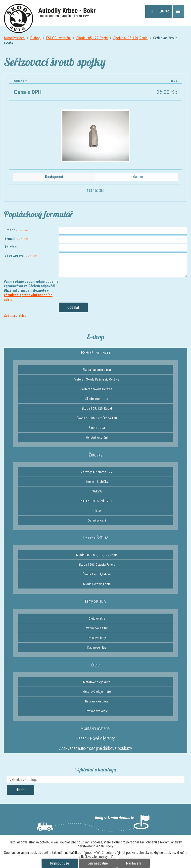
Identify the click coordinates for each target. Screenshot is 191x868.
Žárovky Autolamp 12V (97, 472)
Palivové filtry (97, 638)
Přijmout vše (60, 863)
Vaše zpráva (21, 255)
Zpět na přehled (15, 315)
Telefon (11, 247)
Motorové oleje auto (97, 682)
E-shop (35, 38)
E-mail (16, 239)
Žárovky (96, 455)
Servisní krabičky (97, 482)
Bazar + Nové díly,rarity (96, 738)
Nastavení (134, 863)
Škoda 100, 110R (97, 399)
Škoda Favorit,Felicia (97, 574)
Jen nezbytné (98, 863)
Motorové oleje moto (97, 692)
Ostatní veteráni (97, 437)
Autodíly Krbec (14, 38)
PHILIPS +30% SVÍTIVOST (97, 501)
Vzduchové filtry (97, 628)
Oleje (95, 665)
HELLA (97, 511)
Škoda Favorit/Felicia (97, 370)
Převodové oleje (97, 711)
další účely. (106, 846)
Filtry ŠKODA (95, 601)
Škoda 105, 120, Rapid (92, 38)
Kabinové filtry (97, 647)
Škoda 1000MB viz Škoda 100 (97, 418)
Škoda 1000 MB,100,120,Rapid (97, 555)
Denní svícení (97, 520)
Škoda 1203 (97, 428)
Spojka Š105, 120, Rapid (130, 38)
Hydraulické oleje (97, 701)
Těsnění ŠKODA (95, 538)
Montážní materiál (95, 728)
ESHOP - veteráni (58, 38)
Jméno (17, 230)
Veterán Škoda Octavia (97, 389)
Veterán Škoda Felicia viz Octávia (97, 379)
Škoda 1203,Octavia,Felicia (97, 564)
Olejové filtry (97, 618)
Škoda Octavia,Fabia (97, 584)
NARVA (97, 491)
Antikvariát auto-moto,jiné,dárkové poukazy (96, 748)
